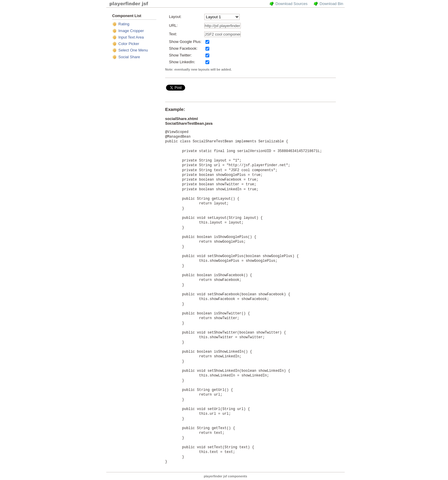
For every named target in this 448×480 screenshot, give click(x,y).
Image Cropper (131, 31)
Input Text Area (131, 37)
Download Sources (292, 4)
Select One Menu (133, 50)
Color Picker (129, 44)
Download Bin (331, 4)
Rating (124, 24)
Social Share (129, 57)
